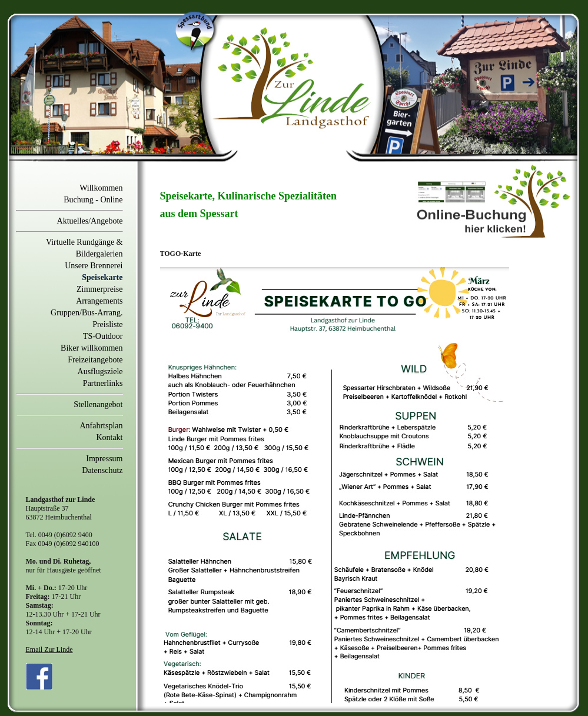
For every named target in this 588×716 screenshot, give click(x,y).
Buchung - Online (93, 200)
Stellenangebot (98, 404)
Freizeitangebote (95, 360)
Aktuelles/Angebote (90, 221)
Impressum (104, 459)
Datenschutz (102, 470)
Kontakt (109, 437)
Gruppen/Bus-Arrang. (87, 313)
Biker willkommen (92, 348)
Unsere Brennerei (94, 266)
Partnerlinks (103, 383)
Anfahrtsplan (101, 426)
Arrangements (99, 301)
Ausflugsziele (100, 372)
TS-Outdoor (103, 336)
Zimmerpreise (100, 289)
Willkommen (101, 188)
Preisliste (107, 324)
